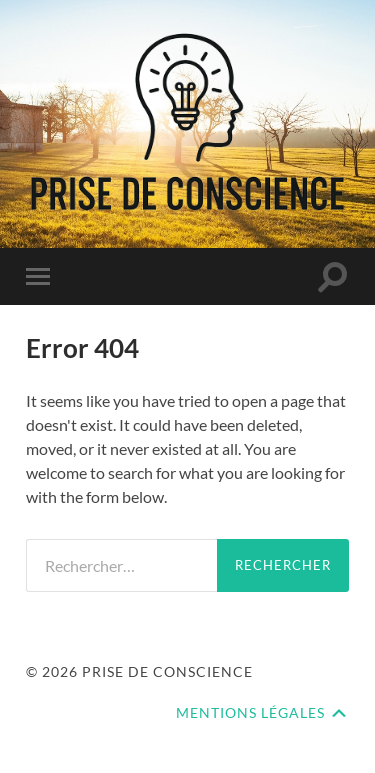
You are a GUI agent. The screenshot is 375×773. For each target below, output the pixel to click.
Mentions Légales (250, 713)
